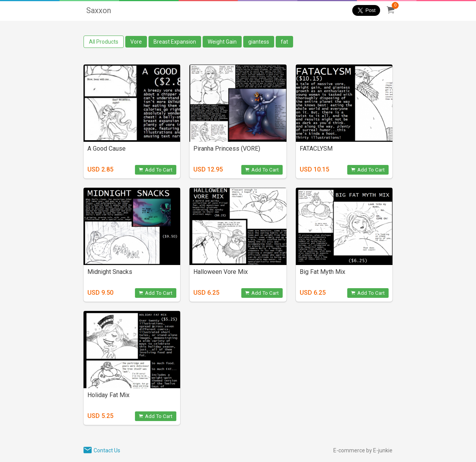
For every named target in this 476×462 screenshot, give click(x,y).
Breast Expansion (175, 42)
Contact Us (107, 450)
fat (284, 42)
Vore (136, 42)
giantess (259, 42)
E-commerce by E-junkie (363, 450)
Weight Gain (222, 42)
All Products (104, 42)
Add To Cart (156, 170)
